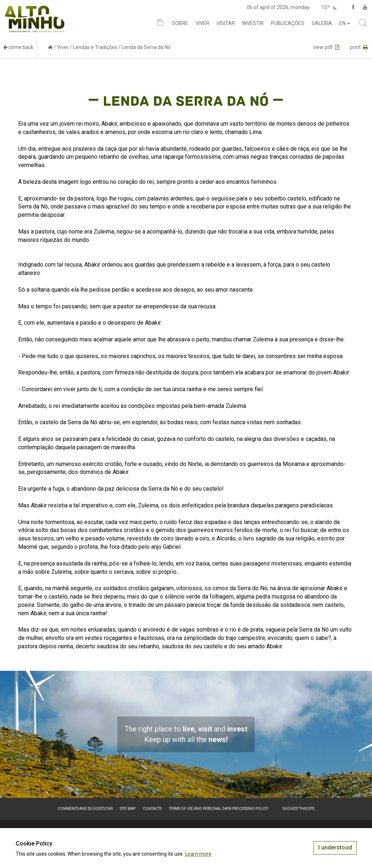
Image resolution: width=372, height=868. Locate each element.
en (345, 23)
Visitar (226, 23)
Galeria (322, 23)
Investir (253, 23)
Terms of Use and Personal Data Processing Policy (219, 809)
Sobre (180, 23)
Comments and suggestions (85, 809)
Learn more (198, 854)
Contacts (152, 809)
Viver (202, 23)
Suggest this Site (299, 809)
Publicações (288, 23)
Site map (128, 809)
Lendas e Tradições (95, 47)
